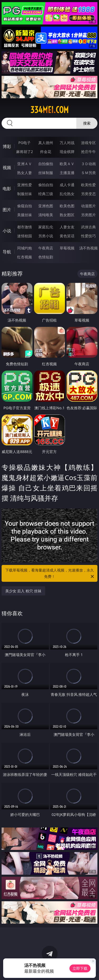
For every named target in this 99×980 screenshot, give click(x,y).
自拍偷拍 (46, 164)
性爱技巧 (88, 236)
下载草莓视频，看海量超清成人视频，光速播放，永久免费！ (50, 574)
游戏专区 (88, 143)
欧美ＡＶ (67, 164)
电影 (7, 189)
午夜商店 (46, 248)
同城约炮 (25, 248)
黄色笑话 (67, 236)
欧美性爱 (88, 185)
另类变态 (88, 194)
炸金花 (46, 152)
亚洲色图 (46, 206)
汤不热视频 (88, 248)
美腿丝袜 (25, 215)
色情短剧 (46, 257)
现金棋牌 (67, 152)
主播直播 (67, 173)
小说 (7, 231)
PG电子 (24, 143)
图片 (7, 210)
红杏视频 (25, 257)
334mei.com (49, 110)
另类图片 (88, 215)
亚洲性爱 (25, 185)
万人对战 (67, 143)
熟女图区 (67, 215)
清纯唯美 (46, 215)
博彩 (7, 146)
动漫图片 (88, 206)
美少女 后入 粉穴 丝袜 (23, 591)
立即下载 (80, 968)
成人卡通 (67, 185)
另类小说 (46, 236)
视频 (7, 168)
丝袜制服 (46, 173)
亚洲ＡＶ (25, 164)
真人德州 (46, 143)
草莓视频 (67, 248)
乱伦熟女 (67, 194)
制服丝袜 (25, 194)
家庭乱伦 (46, 227)
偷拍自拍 (46, 185)
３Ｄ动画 (88, 164)
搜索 (87, 123)
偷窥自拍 (25, 206)
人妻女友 (67, 227)
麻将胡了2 (25, 152)
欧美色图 (67, 206)
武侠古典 (88, 227)
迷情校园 (25, 236)
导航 (7, 252)
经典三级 (46, 194)
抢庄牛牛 (88, 152)
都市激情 (25, 227)
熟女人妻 (25, 173)
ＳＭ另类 (88, 173)
